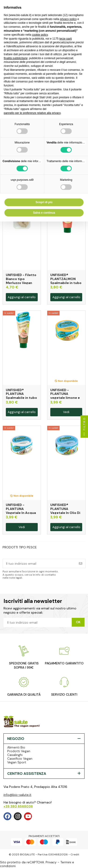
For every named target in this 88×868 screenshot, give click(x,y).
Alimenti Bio (16, 747)
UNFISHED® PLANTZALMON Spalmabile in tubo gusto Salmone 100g (66, 283)
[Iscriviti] (81, 564)
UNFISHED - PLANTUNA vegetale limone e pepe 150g (65, 396)
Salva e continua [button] (44, 213)
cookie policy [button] (40, 35)
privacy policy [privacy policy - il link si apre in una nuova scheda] (68, 19)
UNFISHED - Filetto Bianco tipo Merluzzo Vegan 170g (21, 281)
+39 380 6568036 (18, 806)
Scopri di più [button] (44, 202)
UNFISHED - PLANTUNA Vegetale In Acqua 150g (21, 511)
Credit (75, 854)
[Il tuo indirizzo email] (39, 564)
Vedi (66, 412)
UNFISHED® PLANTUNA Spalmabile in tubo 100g (21, 396)
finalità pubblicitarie (16, 58)
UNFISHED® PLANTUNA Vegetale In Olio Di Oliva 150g (65, 511)
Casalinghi (15, 755)
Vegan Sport (17, 762)
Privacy (51, 862)
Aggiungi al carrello (22, 297)
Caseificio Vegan (20, 759)
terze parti (66, 39)
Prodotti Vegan (19, 751)
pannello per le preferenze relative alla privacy (32, 113)
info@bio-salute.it (17, 795)
